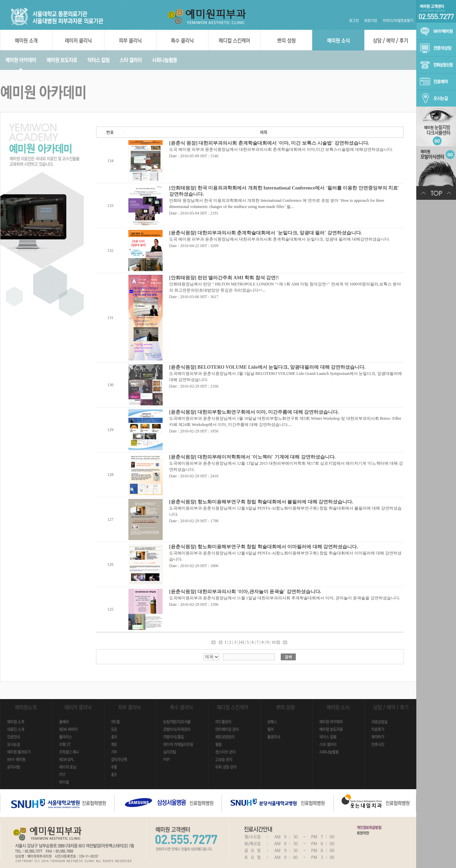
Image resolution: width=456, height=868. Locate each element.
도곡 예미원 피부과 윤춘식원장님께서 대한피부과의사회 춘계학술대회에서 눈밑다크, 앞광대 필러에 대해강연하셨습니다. (280, 239)
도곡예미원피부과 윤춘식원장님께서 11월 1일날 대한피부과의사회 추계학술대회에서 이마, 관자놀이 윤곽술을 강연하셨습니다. (285, 598)
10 (274, 642)
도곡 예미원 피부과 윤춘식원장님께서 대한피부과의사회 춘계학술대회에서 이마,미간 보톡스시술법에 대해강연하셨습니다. (281, 149)
